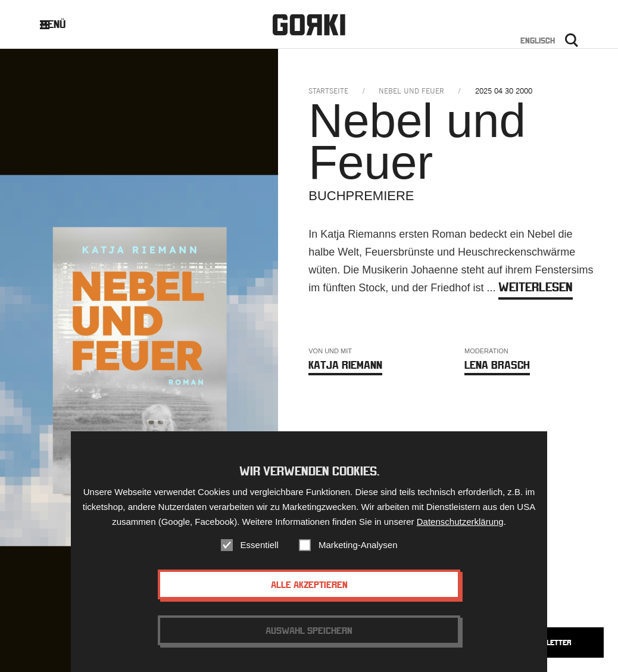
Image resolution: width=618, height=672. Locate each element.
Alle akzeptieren (309, 584)
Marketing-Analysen (358, 545)
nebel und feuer (411, 91)
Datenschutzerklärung (460, 522)
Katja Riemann (345, 365)
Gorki (309, 25)
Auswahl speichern (309, 630)
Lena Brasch (497, 365)
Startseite (328, 91)
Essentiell (260, 545)
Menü (62, 24)
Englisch (538, 41)
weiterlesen (536, 287)
